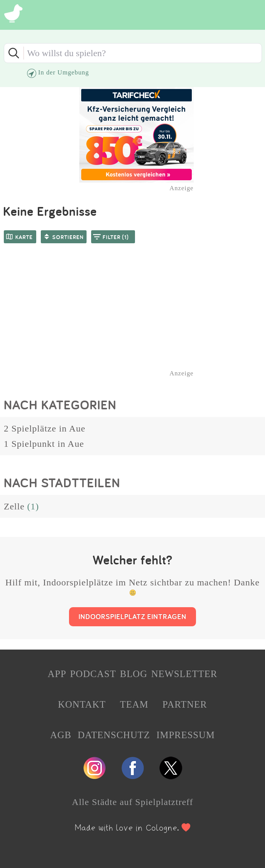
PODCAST (93, 674)
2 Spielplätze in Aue (45, 428)
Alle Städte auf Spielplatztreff (133, 802)
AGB (61, 735)
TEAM (134, 704)
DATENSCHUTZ (114, 735)
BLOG (133, 674)
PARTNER (185, 704)
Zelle (14, 506)
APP (57, 674)
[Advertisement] (137, 320)
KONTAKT (82, 704)
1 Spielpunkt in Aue (44, 444)
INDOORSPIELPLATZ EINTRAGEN (132, 616)
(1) (33, 506)
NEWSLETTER (184, 674)
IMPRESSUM (185, 735)
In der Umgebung (63, 72)
